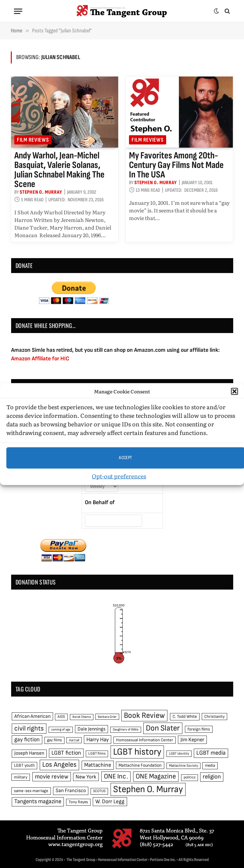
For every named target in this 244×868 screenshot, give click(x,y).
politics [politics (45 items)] (190, 777)
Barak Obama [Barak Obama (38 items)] (82, 717)
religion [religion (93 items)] (212, 777)
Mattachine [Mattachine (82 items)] (98, 765)
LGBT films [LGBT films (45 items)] (97, 754)
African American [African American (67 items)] (32, 716)
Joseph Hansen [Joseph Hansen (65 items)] (29, 753)
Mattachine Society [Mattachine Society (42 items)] (183, 766)
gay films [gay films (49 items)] (54, 740)
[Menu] (18, 11)
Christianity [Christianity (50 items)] (214, 717)
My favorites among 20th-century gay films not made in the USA (176, 165)
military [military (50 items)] (21, 777)
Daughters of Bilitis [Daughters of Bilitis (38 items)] (126, 729)
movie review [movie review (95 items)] (52, 777)
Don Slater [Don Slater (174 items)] (163, 728)
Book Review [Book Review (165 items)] (144, 715)
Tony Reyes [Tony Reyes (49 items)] (78, 802)
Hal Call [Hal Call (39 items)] (74, 740)
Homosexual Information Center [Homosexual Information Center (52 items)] (145, 740)
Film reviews (33, 140)
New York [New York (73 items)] (86, 777)
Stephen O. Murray (41, 192)
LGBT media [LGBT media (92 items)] (211, 753)
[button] (234, 391)
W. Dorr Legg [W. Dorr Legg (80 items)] (110, 801)
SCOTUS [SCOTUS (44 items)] (99, 791)
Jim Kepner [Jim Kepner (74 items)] (192, 740)
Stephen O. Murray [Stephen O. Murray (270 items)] (148, 789)
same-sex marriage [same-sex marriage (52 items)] (31, 791)
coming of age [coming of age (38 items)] (61, 729)
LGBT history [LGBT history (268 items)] (137, 752)
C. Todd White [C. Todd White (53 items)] (185, 717)
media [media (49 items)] (210, 765)
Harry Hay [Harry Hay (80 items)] (98, 740)
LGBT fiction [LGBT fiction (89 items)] (66, 753)
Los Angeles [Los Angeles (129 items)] (59, 765)
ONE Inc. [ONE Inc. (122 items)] (116, 776)
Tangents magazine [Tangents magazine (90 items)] (38, 801)
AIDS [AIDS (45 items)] (61, 717)
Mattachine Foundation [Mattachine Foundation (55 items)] (140, 765)
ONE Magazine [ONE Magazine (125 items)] (156, 776)
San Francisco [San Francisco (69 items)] (71, 791)
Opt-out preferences (119, 476)
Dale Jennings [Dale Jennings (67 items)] (91, 729)
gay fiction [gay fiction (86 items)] (27, 740)
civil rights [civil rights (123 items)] (29, 728)
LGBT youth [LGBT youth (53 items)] (24, 765)
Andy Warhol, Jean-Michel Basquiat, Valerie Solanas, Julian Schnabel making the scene (59, 170)
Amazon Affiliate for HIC (40, 359)
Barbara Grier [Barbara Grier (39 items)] (107, 717)
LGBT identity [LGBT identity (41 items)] (179, 754)
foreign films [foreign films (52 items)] (199, 729)
